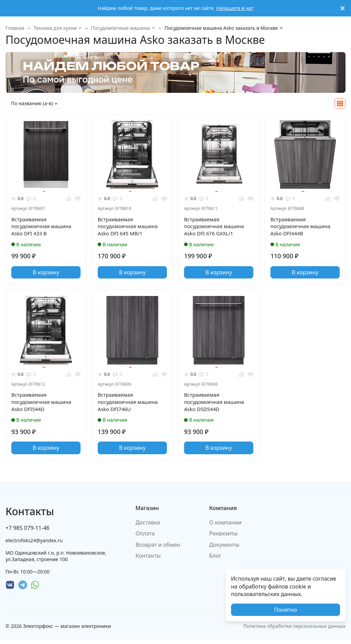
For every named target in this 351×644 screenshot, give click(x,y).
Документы (224, 548)
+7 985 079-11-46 (27, 531)
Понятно (285, 610)
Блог (215, 559)
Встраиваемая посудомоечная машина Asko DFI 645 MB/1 (130, 227)
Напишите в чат (235, 8)
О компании (225, 526)
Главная (15, 28)
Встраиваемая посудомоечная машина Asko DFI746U (130, 405)
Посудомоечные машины (123, 28)
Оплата (145, 537)
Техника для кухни (58, 28)
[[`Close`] (343, 8)
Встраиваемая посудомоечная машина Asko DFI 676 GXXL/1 (217, 227)
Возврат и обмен (158, 548)
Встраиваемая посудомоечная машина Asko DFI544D (44, 405)
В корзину (46, 274)
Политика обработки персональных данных (294, 629)
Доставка (148, 526)
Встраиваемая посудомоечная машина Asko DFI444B (303, 227)
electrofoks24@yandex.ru (34, 544)
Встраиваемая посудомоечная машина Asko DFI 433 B (44, 227)
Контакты (148, 559)
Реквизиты (223, 537)
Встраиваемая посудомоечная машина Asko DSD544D (217, 405)
